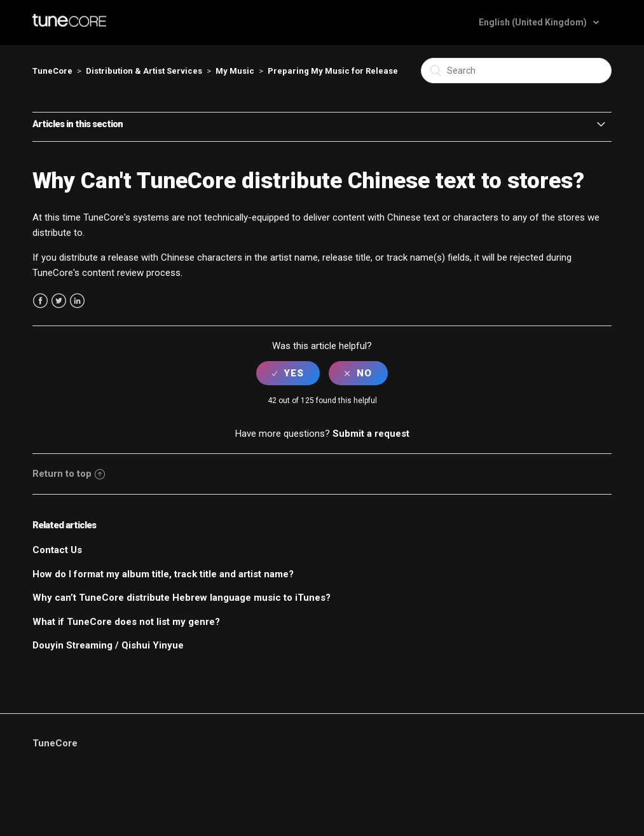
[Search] (516, 71)
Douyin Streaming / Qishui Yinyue (108, 645)
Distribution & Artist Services (144, 71)
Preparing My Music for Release (333, 71)
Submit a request (371, 434)
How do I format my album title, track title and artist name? (163, 574)
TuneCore (52, 71)
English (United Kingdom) (534, 22)
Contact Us (57, 550)
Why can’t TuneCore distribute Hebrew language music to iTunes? (182, 598)
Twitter (59, 301)
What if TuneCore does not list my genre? (126, 622)
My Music (235, 71)
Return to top (69, 474)
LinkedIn (77, 301)
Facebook (40, 301)
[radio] (288, 373)
